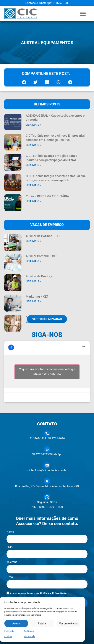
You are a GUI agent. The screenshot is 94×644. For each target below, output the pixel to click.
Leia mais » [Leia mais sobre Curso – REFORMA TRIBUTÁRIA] (33, 201)
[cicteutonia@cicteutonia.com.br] (47, 465)
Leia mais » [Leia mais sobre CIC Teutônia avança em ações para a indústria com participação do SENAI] (33, 165)
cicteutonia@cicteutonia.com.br (47, 470)
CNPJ (10, 547)
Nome (11, 532)
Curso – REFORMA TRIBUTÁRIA (47, 196)
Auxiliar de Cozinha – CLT (43, 236)
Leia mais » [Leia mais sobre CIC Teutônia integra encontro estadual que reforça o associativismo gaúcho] (33, 185)
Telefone (12, 562)
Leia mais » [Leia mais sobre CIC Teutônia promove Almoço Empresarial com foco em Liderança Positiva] (33, 145)
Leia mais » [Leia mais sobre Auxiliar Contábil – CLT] (33, 261)
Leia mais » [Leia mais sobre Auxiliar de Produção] (33, 281)
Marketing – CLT (37, 297)
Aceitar (16, 624)
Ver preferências (68, 624)
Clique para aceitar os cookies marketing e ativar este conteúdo (47, 372)
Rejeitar (42, 624)
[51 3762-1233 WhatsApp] (47, 449)
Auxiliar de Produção (40, 276)
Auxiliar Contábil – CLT (41, 256)
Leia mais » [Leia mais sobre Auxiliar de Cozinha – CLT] (33, 241)
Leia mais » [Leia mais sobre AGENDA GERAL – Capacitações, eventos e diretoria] (33, 125)
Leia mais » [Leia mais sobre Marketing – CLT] (33, 301)
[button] (83, 13)
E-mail (11, 577)
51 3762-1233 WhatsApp (47, 454)
